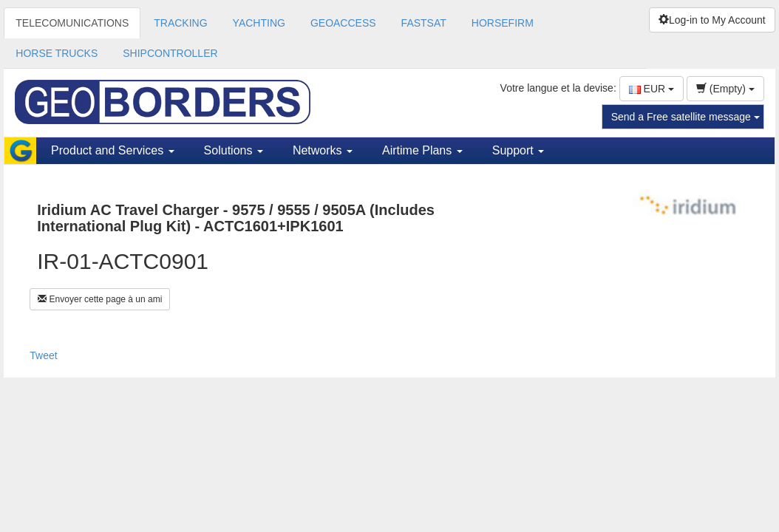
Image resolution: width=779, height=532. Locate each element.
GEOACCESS (343, 23)
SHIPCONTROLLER (170, 53)
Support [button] (518, 150)
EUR (652, 89)
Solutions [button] (234, 150)
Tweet (43, 355)
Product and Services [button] (113, 150)
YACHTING (259, 23)
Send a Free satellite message (686, 117)
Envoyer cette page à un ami (100, 299)
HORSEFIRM (503, 23)
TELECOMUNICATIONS (72, 23)
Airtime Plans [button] (422, 150)
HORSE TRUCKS (57, 53)
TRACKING (180, 23)
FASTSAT (424, 23)
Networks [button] (323, 150)
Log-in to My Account (712, 20)
